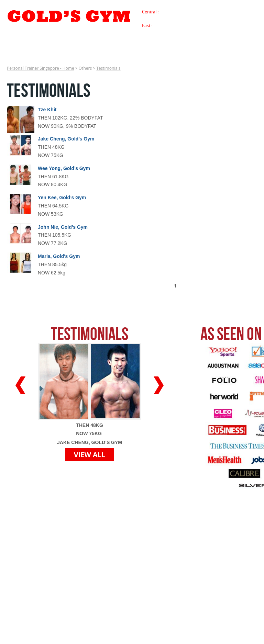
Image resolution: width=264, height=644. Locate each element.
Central (150, 12)
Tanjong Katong (193, 25)
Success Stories (59, 56)
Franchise (223, 56)
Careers (193, 56)
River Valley (205, 12)
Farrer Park (232, 12)
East (147, 25)
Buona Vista (176, 18)
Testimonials (108, 68)
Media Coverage (105, 56)
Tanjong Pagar (175, 12)
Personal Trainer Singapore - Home (5, 55)
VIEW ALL (90, 455)
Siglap (167, 25)
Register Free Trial (154, 56)
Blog (249, 56)
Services (21, 56)
